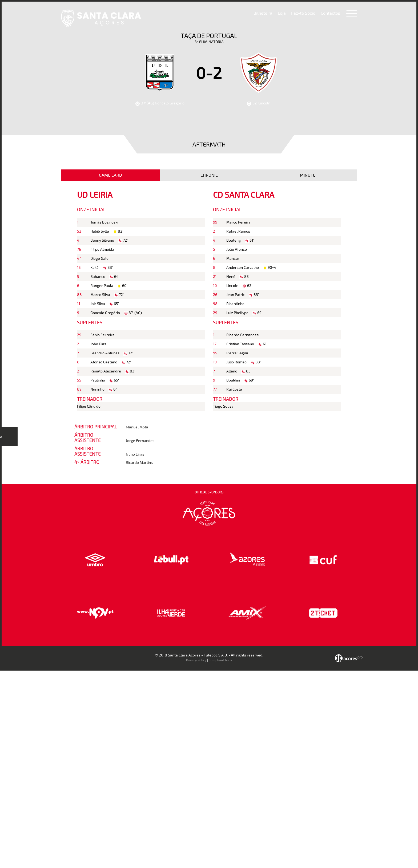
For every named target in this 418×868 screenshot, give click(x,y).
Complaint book (220, 660)
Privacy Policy (196, 660)
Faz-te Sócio (303, 13)
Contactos (330, 13)
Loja (282, 13)
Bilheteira (263, 13)
